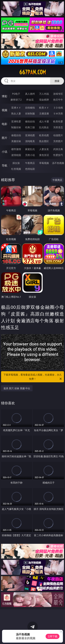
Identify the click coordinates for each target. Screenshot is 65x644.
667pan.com (33, 72)
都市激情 (16, 149)
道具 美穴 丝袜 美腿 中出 (17, 388)
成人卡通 (44, 121)
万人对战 (44, 94)
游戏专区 (58, 94)
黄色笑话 (44, 155)
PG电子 (16, 94)
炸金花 (30, 100)
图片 (5, 138)
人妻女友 (44, 149)
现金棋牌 (44, 100)
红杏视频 (16, 169)
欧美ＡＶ (44, 108)
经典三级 (30, 127)
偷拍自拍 (30, 121)
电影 (5, 124)
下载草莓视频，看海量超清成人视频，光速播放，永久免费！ (33, 377)
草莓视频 (44, 163)
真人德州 (30, 94)
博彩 (5, 96)
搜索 (57, 81)
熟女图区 (44, 141)
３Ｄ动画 (58, 108)
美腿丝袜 (16, 141)
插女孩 (16, 163)
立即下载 (53, 636)
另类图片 (58, 141)
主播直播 (44, 113)
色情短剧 (30, 169)
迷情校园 (16, 155)
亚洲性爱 (16, 121)
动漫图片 (58, 135)
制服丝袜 (16, 127)
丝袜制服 (30, 113)
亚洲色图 (30, 135)
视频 (5, 110)
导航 (5, 165)
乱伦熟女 (44, 127)
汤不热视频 (58, 163)
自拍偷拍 (30, 108)
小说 (5, 152)
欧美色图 (44, 135)
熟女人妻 (16, 113)
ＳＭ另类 (58, 113)
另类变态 (58, 127)
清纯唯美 (30, 141)
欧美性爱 (58, 121)
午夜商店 (30, 163)
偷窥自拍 (16, 135)
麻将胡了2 (16, 100)
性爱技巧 (58, 155)
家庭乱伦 (30, 149)
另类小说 (30, 155)
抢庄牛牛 (58, 100)
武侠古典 (58, 149)
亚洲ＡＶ (16, 108)
